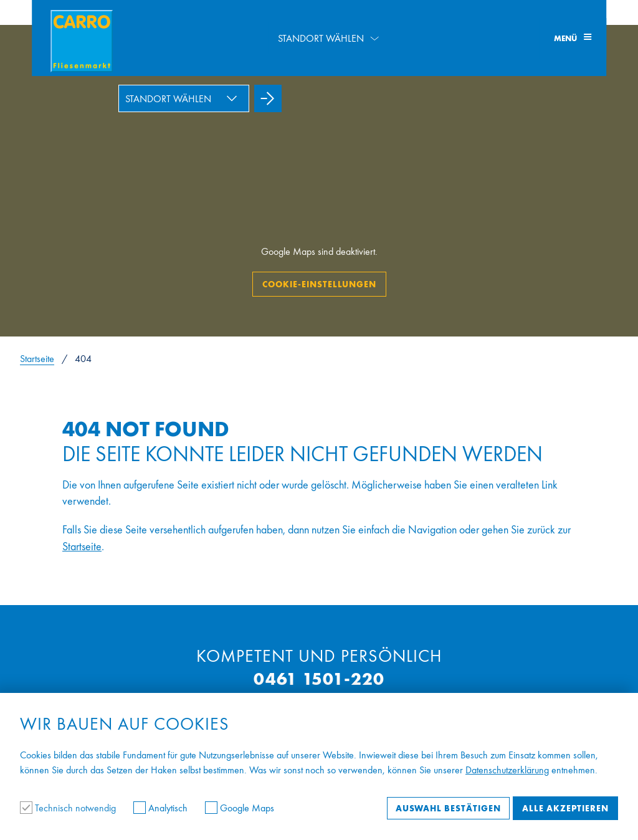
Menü (573, 38)
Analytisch (162, 808)
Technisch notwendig (69, 808)
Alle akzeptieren (565, 808)
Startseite (37, 359)
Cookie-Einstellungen (319, 284)
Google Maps (240, 808)
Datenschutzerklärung (507, 770)
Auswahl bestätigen (448, 808)
